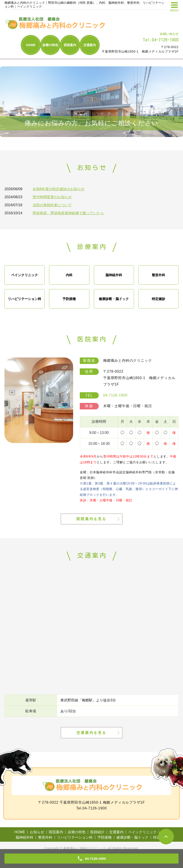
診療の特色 (50, 45)
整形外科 (158, 275)
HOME (31, 45)
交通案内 (90, 45)
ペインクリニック (25, 275)
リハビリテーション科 (25, 299)
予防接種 (69, 299)
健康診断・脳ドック (114, 299)
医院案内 (70, 45)
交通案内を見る (91, 742)
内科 (69, 275)
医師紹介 (97, 842)
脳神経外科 (114, 275)
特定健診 (158, 299)
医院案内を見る (91, 524)
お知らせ (37, 842)
